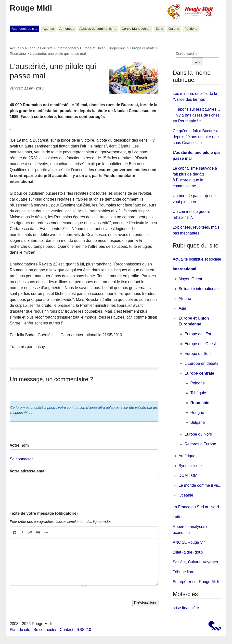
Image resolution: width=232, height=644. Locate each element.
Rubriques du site (24, 29)
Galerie (174, 29)
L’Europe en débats (201, 363)
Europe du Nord (198, 434)
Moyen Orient (190, 279)
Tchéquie (198, 393)
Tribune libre (183, 572)
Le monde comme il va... (200, 485)
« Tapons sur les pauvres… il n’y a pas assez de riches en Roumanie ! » (196, 115)
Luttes (178, 517)
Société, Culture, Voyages (195, 562)
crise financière (186, 608)
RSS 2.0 (84, 630)
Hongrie (197, 413)
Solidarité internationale (199, 289)
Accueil (15, 48)
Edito (159, 29)
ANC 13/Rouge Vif (189, 542)
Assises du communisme (98, 29)
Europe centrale (142, 48)
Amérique (187, 456)
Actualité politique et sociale (197, 259)
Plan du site (20, 630)
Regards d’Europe (200, 444)
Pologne (198, 383)
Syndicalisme (190, 466)
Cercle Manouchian (136, 29)
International (66, 48)
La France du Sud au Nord (196, 507)
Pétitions (191, 29)
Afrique (185, 299)
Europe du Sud (198, 354)
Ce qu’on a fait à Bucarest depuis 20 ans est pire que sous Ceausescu (196, 137)
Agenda (48, 29)
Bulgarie (198, 422)
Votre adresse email (28, 471)
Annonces (67, 29)
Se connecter (21, 459)
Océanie (186, 495)
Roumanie (18, 54)
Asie (182, 308)
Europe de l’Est (198, 334)
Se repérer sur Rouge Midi (196, 582)
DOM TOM (188, 476)
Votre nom (19, 445)
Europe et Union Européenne (103, 48)
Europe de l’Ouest (200, 344)
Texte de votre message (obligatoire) (44, 513)
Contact (67, 630)
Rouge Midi (31, 8)
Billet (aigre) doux (188, 552)
